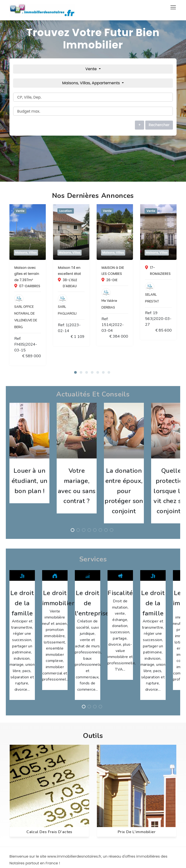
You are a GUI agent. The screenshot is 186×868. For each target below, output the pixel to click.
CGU (17, 827)
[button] (75, 329)
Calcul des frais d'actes (49, 707)
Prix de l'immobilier (137, 707)
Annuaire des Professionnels (36, 810)
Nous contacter (25, 819)
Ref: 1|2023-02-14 (119, 299)
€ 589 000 (75, 313)
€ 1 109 (165, 299)
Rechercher (159, 125)
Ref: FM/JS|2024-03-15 (35, 313)
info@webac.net (117, 810)
